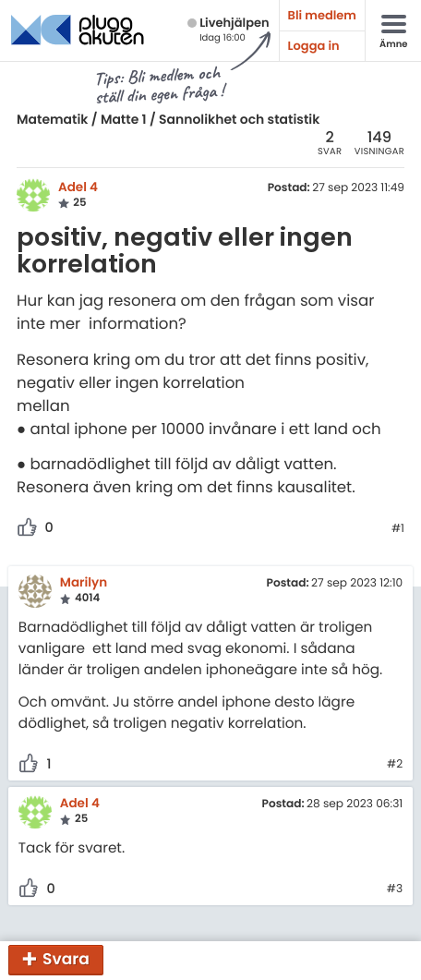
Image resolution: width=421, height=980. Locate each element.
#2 (395, 765)
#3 (395, 889)
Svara (66, 959)
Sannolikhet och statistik (239, 119)
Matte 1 (124, 119)
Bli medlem (322, 15)
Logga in (314, 46)
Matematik (52, 119)
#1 (398, 529)
